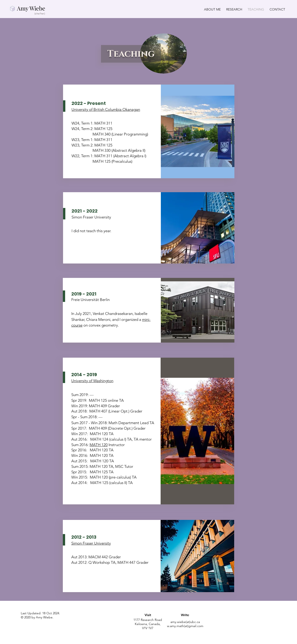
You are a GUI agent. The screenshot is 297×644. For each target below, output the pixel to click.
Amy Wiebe (31, 8)
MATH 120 (99, 445)
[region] (148, 621)
